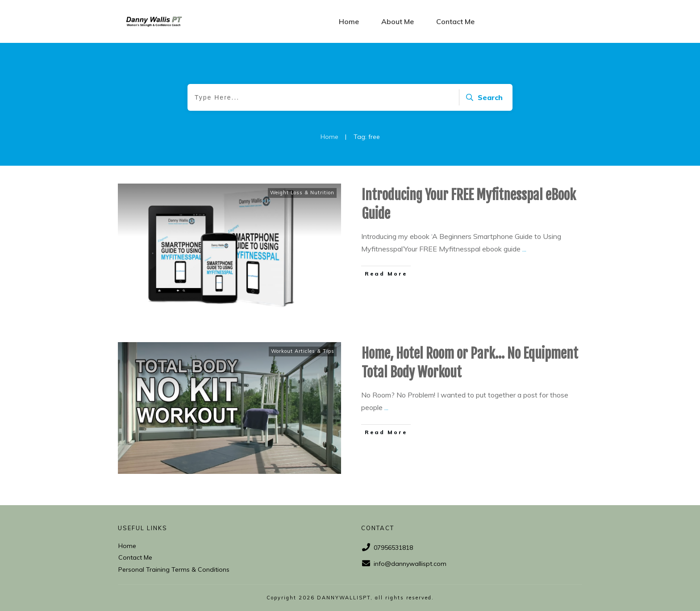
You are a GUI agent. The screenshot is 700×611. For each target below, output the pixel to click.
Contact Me (135, 557)
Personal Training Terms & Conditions (174, 569)
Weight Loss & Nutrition (302, 193)
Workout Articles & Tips (303, 351)
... (524, 249)
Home (127, 546)
